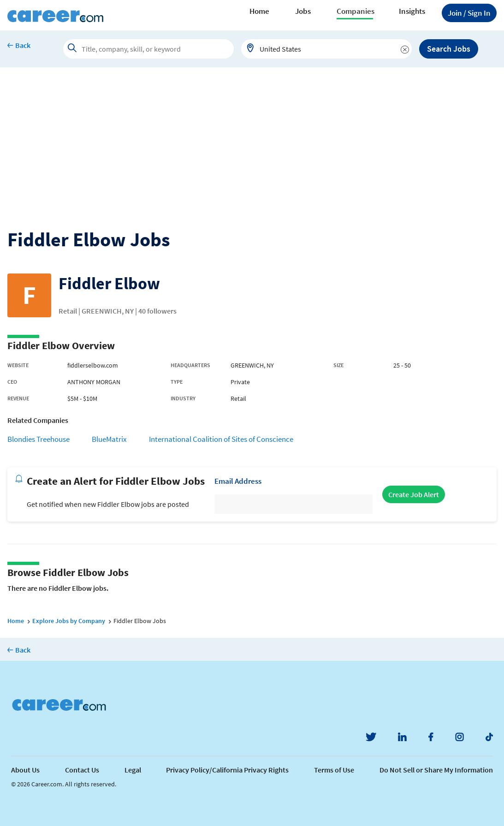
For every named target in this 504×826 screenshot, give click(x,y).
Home (259, 11)
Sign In (469, 13)
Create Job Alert (414, 494)
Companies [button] (356, 11)
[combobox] (326, 49)
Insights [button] (412, 11)
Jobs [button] (303, 11)
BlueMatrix (109, 439)
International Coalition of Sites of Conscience (221, 439)
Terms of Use (334, 770)
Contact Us (82, 770)
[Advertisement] (252, 137)
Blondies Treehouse (39, 439)
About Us (25, 770)
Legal (133, 770)
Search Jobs (449, 49)
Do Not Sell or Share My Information (436, 770)
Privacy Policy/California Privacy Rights (227, 770)
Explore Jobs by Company (69, 621)
